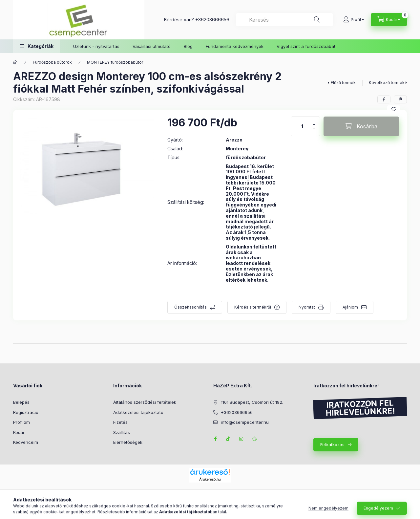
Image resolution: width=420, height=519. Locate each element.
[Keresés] (317, 20)
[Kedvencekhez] (394, 109)
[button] (37, 46)
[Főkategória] (15, 62)
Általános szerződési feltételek (145, 402)
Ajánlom (350, 307)
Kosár (19, 432)
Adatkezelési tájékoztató (138, 412)
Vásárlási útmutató (152, 46)
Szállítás (122, 432)
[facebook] (384, 99)
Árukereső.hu (210, 479)
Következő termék (387, 83)
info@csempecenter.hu (245, 422)
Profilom (21, 422)
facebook (215, 439)
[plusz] (314, 122)
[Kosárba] (361, 126)
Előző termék (343, 83)
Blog (188, 46)
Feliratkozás (332, 444)
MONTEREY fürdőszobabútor (115, 62)
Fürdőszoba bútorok (52, 62)
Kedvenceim (26, 442)
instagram (241, 439)
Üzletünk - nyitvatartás (96, 46)
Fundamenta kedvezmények (235, 46)
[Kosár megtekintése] (389, 20)
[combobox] (284, 20)
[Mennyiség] (302, 126)
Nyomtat (307, 307)
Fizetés (120, 422)
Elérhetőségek (128, 442)
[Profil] (354, 20)
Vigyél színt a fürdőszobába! (306, 46)
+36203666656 (212, 20)
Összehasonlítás (190, 307)
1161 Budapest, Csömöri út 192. (252, 402)
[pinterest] (400, 99)
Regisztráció (26, 412)
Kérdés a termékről (253, 307)
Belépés (21, 402)
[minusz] (314, 131)
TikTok (228, 439)
